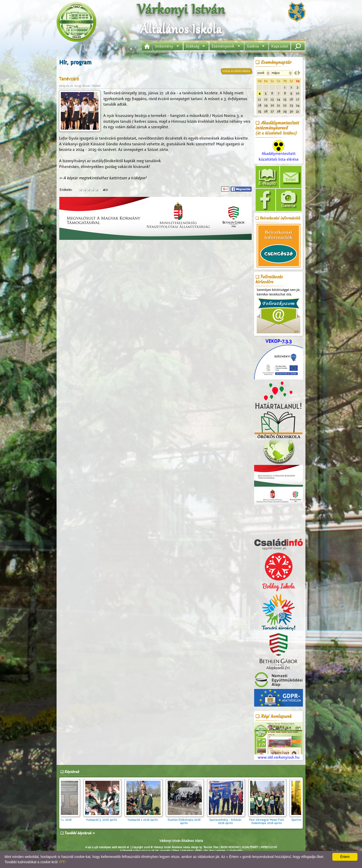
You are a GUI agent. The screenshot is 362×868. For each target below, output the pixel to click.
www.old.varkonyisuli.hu (279, 741)
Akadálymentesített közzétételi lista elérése (279, 152)
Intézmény (164, 46)
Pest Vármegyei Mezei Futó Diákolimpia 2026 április (270, 820)
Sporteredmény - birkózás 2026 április (229, 820)
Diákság (193, 46)
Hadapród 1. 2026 (64, 818)
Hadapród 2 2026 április (146, 818)
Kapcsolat (280, 46)
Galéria (253, 46)
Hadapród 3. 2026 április (105, 818)
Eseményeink (223, 46)
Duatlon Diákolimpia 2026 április (187, 820)
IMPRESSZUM (269, 847)
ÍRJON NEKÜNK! (230, 847)
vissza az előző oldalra (236, 71)
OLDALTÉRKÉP (250, 847)
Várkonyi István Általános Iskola (181, 841)
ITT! (62, 862)
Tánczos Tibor (211, 847)
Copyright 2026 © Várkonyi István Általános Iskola (161, 847)
